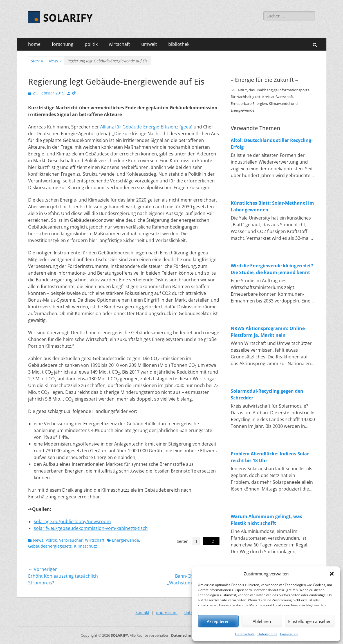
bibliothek (179, 44)
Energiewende (125, 540)
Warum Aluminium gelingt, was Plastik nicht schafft (266, 520)
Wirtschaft (95, 540)
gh (74, 93)
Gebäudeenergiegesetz (50, 546)
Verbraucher (71, 540)
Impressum (289, 634)
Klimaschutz (86, 546)
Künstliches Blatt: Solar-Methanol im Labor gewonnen (272, 206)
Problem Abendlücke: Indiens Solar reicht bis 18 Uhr (270, 457)
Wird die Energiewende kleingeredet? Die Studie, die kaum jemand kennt (272, 269)
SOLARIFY (68, 18)
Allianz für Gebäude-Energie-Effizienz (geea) (146, 127)
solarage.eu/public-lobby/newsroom (72, 521)
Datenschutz (245, 634)
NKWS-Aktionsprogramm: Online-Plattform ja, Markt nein (268, 332)
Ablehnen (262, 621)
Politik (51, 540)
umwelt (149, 44)
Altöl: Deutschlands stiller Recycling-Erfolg (272, 144)
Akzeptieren (218, 621)
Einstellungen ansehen (310, 621)
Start (37, 61)
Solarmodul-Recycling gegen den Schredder (267, 394)
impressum (167, 612)
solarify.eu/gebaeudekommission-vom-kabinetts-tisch (91, 528)
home (34, 44)
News (55, 61)
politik (91, 44)
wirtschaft (119, 44)
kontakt (143, 612)
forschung (63, 44)
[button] (332, 574)
